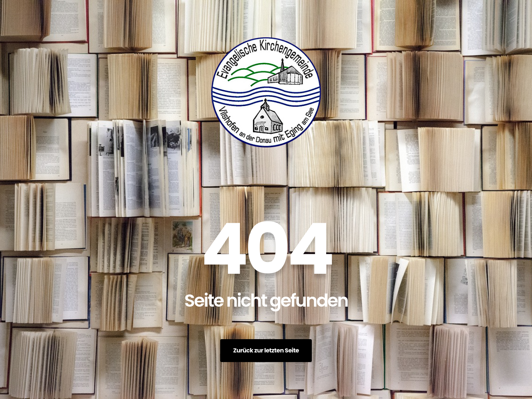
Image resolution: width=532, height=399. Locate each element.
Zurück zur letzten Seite (266, 350)
